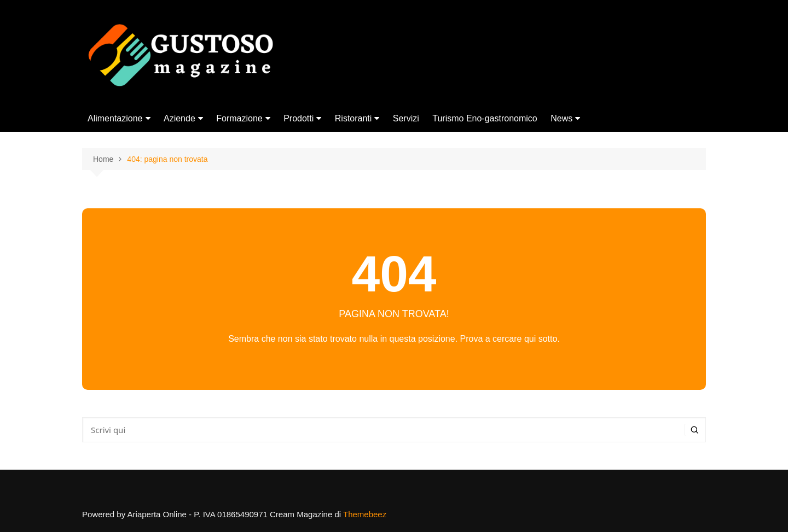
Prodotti (299, 118)
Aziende (179, 118)
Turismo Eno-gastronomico (485, 118)
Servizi (406, 118)
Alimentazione (115, 118)
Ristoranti (354, 118)
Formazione (239, 118)
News (561, 118)
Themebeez (365, 514)
